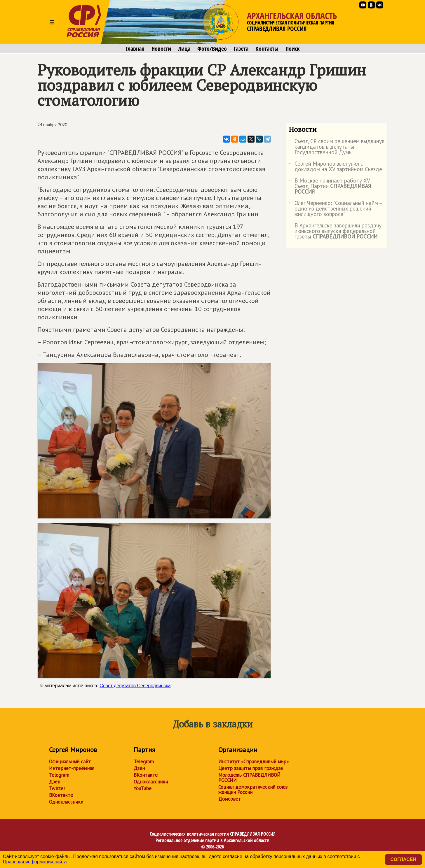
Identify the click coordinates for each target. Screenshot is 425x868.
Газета (241, 49)
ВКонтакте (61, 795)
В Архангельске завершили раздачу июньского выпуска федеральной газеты (335, 231)
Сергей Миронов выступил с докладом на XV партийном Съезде (335, 167)
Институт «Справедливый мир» (254, 762)
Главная (135, 49)
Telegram (59, 775)
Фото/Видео (212, 49)
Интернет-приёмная (72, 768)
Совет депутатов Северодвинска (135, 686)
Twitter (57, 788)
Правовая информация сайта (35, 862)
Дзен (55, 782)
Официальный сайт (70, 762)
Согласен (403, 859)
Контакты (267, 49)
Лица (184, 49)
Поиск (292, 49)
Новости (161, 49)
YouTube (143, 788)
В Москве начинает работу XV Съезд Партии (330, 186)
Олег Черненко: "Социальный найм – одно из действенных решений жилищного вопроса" (335, 209)
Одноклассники (66, 802)
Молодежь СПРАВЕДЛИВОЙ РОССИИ (249, 778)
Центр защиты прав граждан (251, 768)
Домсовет (230, 799)
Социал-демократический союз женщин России (253, 790)
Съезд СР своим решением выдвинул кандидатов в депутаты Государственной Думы (337, 147)
